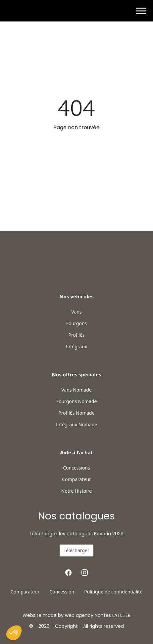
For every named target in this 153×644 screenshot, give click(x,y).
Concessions (76, 468)
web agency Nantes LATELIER (98, 615)
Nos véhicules (76, 296)
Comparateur (76, 479)
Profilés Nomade (76, 413)
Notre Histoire (76, 491)
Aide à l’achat (76, 452)
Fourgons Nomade (77, 401)
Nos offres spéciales (77, 374)
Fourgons (76, 323)
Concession (62, 592)
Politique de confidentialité (113, 592)
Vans (76, 312)
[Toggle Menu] (141, 11)
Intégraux (76, 347)
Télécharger (76, 550)
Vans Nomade (76, 390)
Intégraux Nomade (77, 425)
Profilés (76, 335)
